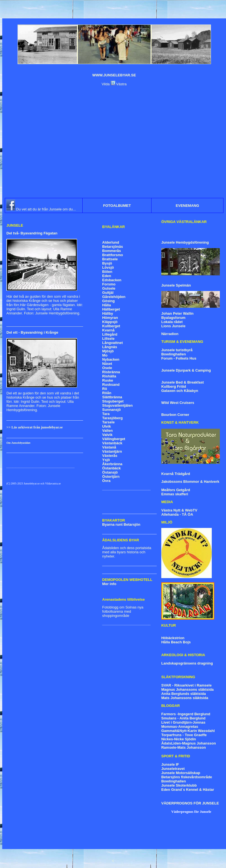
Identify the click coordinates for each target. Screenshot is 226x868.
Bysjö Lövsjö (108, 265)
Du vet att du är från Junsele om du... (45, 209)
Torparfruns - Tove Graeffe (184, 735)
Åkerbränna (112, 464)
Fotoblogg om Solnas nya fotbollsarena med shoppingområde (123, 611)
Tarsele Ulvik (108, 424)
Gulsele (109, 288)
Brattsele (110, 259)
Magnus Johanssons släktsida (187, 689)
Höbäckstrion (173, 638)
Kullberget (111, 326)
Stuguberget (113, 401)
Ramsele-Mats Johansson (184, 747)
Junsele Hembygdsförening (185, 242)
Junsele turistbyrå (177, 350)
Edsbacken (112, 280)
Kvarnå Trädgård (176, 474)
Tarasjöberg (112, 418)
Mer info (109, 584)
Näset (107, 364)
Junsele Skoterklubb (179, 785)
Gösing (108, 301)
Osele (107, 368)
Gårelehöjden (114, 297)
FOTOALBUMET (117, 206)
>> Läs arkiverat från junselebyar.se (35, 427)
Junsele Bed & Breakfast (182, 382)
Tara (106, 414)
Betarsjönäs (112, 247)
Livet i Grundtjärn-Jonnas (183, 722)
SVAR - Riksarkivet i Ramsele (186, 685)
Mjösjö (108, 351)
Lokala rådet (172, 322)
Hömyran (110, 318)
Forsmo (109, 284)
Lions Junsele (173, 326)
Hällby (108, 313)
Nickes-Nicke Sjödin (179, 739)
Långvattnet (112, 343)
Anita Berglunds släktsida (184, 694)
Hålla (106, 305)
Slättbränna (112, 397)
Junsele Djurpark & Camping (186, 370)
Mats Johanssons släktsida (185, 698)
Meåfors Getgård (176, 490)
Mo (105, 355)
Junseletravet (173, 769)
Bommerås (111, 251)
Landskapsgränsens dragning (187, 663)
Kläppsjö (110, 322)
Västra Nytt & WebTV (179, 510)
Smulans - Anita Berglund (183, 718)
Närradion (170, 334)
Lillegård (110, 334)
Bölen (107, 272)
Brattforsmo (112, 255)
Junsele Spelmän (176, 285)
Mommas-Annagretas (180, 727)
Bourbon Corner (175, 415)
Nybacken (111, 359)
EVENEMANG (187, 206)
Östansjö (110, 472)
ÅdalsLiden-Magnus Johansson (189, 743)
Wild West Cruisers (178, 403)
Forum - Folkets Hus (179, 358)
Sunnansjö (111, 410)
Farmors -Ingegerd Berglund (186, 714)
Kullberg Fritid (174, 386)
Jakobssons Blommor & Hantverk (190, 482)
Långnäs (110, 347)
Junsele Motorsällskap (181, 773)
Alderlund (111, 242)
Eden (107, 276)
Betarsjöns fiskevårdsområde (187, 777)
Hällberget (111, 309)
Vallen (107, 431)
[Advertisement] (52, 142)
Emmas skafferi (175, 494)
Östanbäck (111, 468)
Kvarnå (108, 330)
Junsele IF (170, 764)
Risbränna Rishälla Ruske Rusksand (111, 378)
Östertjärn (111, 477)
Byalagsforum (173, 318)
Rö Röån (107, 391)
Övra (106, 481)
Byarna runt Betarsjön (121, 524)
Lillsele (108, 339)
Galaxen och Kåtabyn (180, 391)
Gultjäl (108, 293)
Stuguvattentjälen (117, 405)
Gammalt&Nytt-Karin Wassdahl (188, 731)
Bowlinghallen (174, 354)
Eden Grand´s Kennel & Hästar (188, 790)
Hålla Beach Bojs (176, 642)
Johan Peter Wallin (177, 313)
